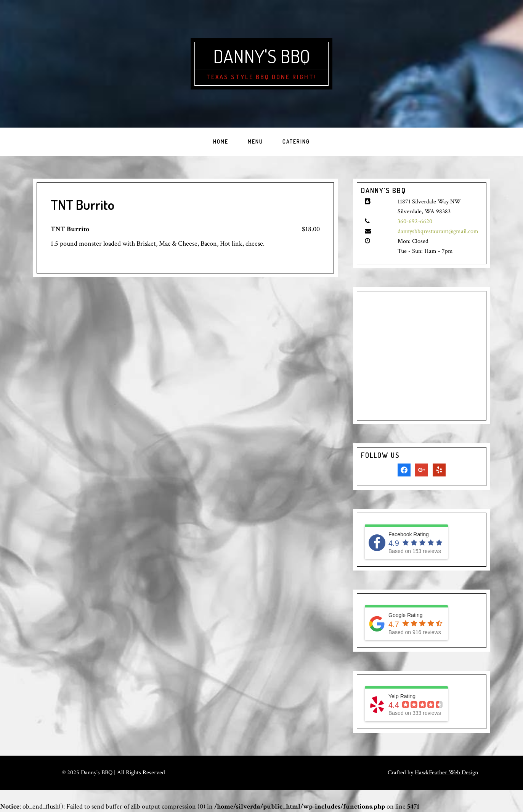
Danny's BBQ (261, 56)
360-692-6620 (415, 221)
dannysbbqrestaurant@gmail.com (438, 231)
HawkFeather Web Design (446, 773)
